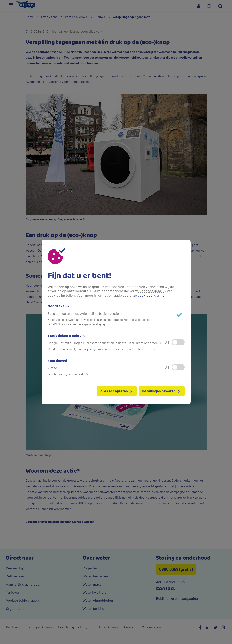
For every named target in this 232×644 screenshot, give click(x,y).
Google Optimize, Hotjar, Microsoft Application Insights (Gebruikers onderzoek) (104, 343)
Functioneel (57, 361)
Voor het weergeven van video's (68, 374)
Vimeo (52, 368)
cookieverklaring (151, 295)
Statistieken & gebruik (66, 336)
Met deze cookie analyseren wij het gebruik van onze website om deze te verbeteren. (102, 349)
